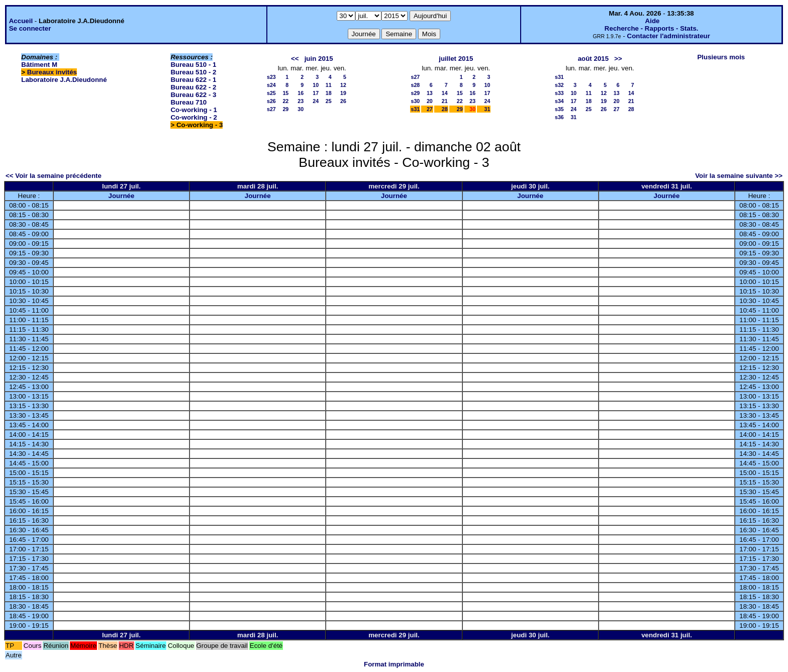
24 (316, 101)
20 (430, 101)
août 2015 (594, 59)
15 (285, 93)
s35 (559, 109)
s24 (271, 85)
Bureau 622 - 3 (193, 95)
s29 (415, 93)
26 (343, 101)
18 (329, 93)
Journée (122, 196)
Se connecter (30, 28)
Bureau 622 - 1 (193, 80)
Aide (653, 21)
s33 (559, 93)
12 (343, 85)
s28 (415, 85)
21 (445, 101)
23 (301, 101)
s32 (559, 85)
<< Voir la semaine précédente (54, 176)
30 (301, 109)
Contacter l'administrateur (669, 36)
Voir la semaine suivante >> (739, 176)
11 (329, 85)
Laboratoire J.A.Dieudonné (64, 80)
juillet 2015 (456, 59)
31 (487, 109)
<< (295, 59)
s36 (559, 117)
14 (445, 93)
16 (301, 93)
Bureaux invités (52, 72)
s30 (415, 101)
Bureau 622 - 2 (193, 87)
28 (445, 109)
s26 (271, 101)
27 (430, 109)
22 (285, 101)
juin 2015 (319, 59)
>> (618, 59)
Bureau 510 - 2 (193, 72)
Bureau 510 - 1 (193, 65)
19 (343, 93)
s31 (415, 109)
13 (430, 93)
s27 (271, 109)
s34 (559, 101)
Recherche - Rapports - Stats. (652, 28)
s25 (271, 93)
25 (329, 101)
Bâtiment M (39, 65)
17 (316, 93)
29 (285, 109)
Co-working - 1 (194, 110)
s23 (271, 77)
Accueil (21, 21)
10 (316, 85)
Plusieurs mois (721, 57)
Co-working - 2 (194, 117)
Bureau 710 (188, 102)
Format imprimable (394, 664)
